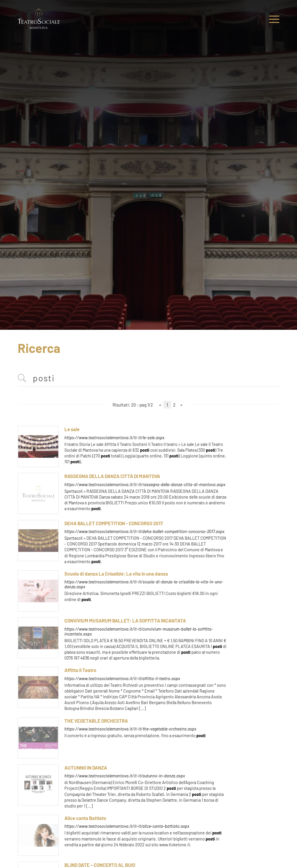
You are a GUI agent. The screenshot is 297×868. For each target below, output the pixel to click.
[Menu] (274, 19)
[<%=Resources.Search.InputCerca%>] (148, 378)
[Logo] (39, 19)
